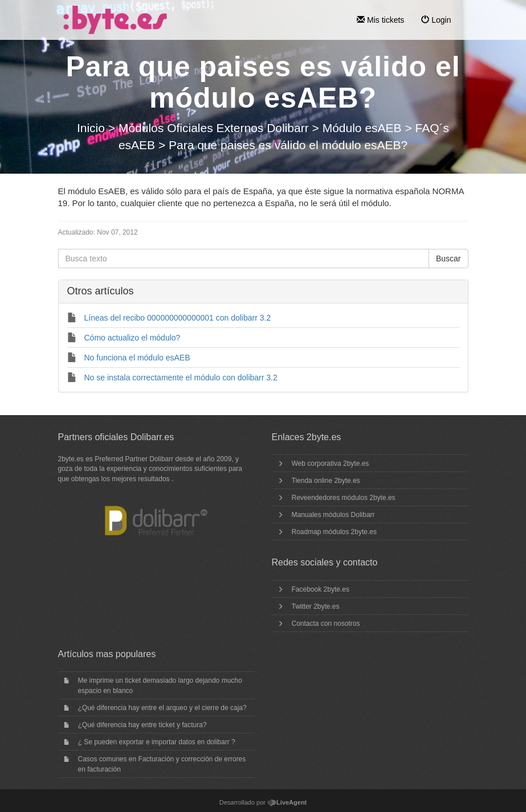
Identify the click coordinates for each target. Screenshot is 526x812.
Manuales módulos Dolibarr (333, 515)
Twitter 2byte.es (316, 606)
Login (436, 20)
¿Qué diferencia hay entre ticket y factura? (142, 725)
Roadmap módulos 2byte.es (334, 532)
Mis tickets (380, 20)
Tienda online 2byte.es (326, 481)
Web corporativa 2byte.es (331, 464)
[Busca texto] (244, 259)
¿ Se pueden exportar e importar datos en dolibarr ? (157, 742)
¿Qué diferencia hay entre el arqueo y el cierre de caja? (162, 708)
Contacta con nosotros (326, 624)
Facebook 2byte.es (321, 589)
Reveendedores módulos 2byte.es (344, 498)
